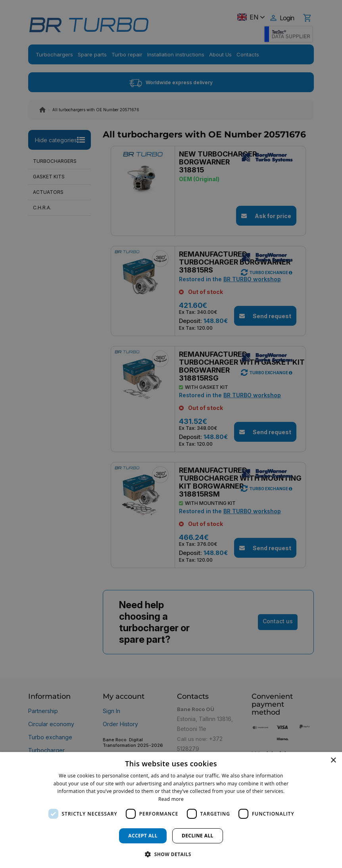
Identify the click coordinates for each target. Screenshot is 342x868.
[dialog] (171, 810)
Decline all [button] (198, 836)
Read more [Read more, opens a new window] (171, 799)
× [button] (333, 761)
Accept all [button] (143, 836)
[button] (171, 854)
